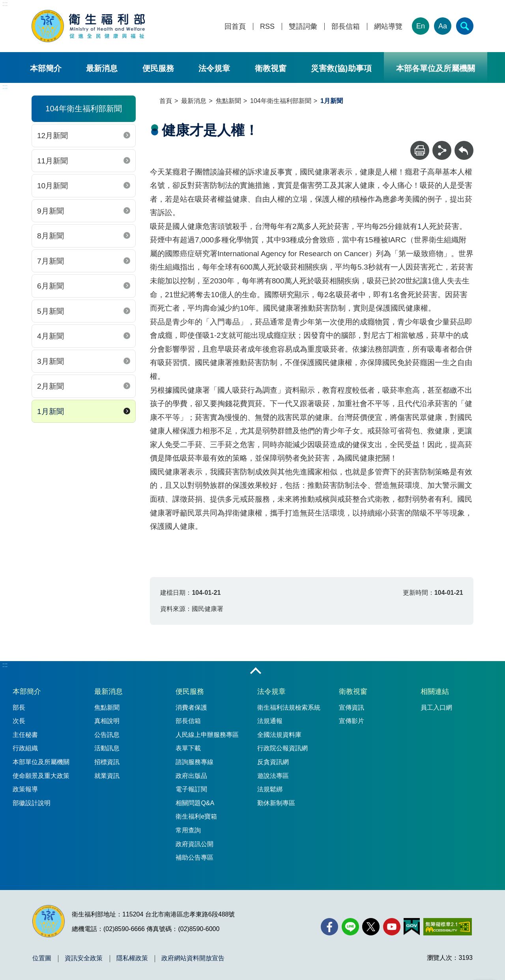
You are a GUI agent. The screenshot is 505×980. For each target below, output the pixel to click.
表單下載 (188, 748)
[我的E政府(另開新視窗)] (412, 927)
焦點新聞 (228, 101)
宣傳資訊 (352, 707)
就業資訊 (107, 776)
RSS (267, 27)
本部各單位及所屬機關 (436, 68)
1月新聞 (50, 411)
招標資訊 (107, 762)
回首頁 (235, 27)
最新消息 (102, 68)
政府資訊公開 (195, 844)
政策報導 (25, 789)
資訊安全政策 (84, 958)
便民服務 (158, 68)
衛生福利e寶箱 (196, 816)
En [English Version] (421, 26)
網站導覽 (388, 27)
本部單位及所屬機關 (41, 762)
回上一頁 (464, 145)
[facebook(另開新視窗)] (329, 927)
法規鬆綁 (270, 789)
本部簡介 (46, 68)
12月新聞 (52, 136)
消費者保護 (191, 707)
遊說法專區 (273, 776)
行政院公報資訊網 (282, 748)
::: (5, 4)
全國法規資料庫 (279, 735)
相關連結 (435, 691)
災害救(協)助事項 (341, 68)
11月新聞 (52, 161)
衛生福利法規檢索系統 (289, 707)
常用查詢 (188, 830)
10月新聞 (52, 186)
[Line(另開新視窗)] (350, 927)
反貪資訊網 (273, 762)
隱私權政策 (132, 958)
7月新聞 (50, 261)
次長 (19, 721)
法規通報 (270, 721)
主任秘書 (25, 735)
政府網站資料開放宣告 (193, 958)
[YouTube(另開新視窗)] (392, 927)
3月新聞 (50, 361)
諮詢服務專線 (195, 762)
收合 (256, 671)
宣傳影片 (352, 721)
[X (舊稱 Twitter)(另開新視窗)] (371, 927)
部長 (19, 707)
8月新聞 (50, 236)
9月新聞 (50, 211)
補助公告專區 (195, 857)
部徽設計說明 (32, 803)
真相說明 (107, 721)
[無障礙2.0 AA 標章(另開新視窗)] (448, 927)
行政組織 (25, 748)
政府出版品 (191, 776)
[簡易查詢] (465, 26)
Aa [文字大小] (443, 26)
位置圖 (42, 958)
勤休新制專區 (276, 803)
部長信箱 (346, 27)
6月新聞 (50, 286)
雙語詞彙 (303, 27)
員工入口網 (436, 707)
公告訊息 (107, 735)
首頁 (166, 101)
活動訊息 (107, 748)
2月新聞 (50, 386)
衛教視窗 (271, 68)
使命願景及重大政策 (41, 776)
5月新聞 (50, 311)
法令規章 (214, 68)
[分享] (442, 150)
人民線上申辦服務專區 (207, 735)
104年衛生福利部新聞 (281, 101)
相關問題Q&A (195, 803)
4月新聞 (50, 336)
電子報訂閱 (191, 789)
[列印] (420, 150)
